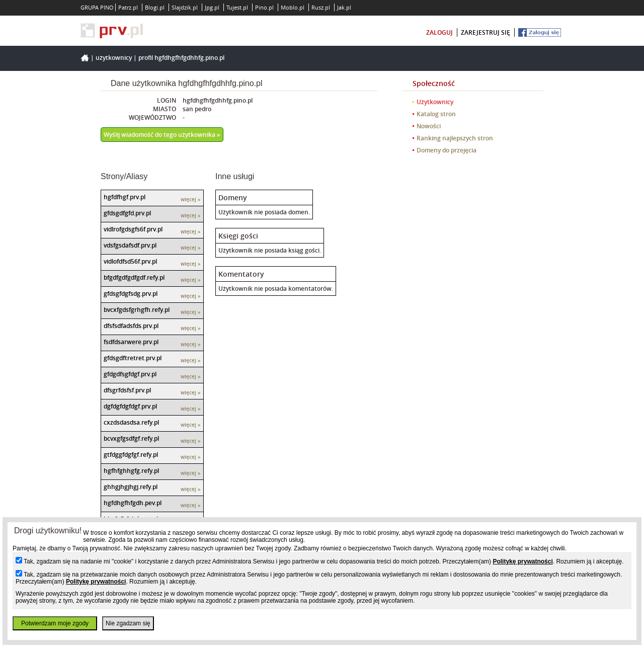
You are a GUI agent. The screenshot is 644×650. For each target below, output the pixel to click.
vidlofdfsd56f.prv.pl (130, 261)
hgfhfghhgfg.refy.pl (131, 471)
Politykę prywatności (522, 561)
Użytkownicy (114, 58)
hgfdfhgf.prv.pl (125, 197)
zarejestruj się (486, 32)
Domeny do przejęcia (447, 150)
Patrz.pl (128, 7)
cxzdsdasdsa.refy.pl (131, 422)
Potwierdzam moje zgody (55, 623)
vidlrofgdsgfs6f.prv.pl (133, 229)
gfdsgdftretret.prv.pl (133, 358)
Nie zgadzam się (128, 623)
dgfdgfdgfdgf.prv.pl (130, 406)
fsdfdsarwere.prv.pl (131, 342)
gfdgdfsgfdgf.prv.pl (130, 374)
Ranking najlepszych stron (455, 138)
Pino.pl (264, 7)
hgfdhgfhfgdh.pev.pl (133, 503)
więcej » (191, 199)
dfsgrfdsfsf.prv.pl (127, 390)
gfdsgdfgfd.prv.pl (127, 213)
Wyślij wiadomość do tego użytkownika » (162, 135)
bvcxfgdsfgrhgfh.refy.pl (137, 310)
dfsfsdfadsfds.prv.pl (131, 326)
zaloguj (439, 32)
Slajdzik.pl (185, 7)
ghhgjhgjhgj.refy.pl (131, 487)
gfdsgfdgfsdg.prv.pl (131, 294)
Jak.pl (344, 7)
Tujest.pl (237, 7)
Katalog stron (436, 114)
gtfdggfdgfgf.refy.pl (131, 455)
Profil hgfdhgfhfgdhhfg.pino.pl (181, 58)
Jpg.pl (212, 7)
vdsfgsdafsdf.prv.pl (130, 245)
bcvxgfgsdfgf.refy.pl (131, 438)
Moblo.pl (293, 7)
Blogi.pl (155, 7)
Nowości (429, 126)
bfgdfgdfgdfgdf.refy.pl (134, 277)
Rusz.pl (321, 7)
